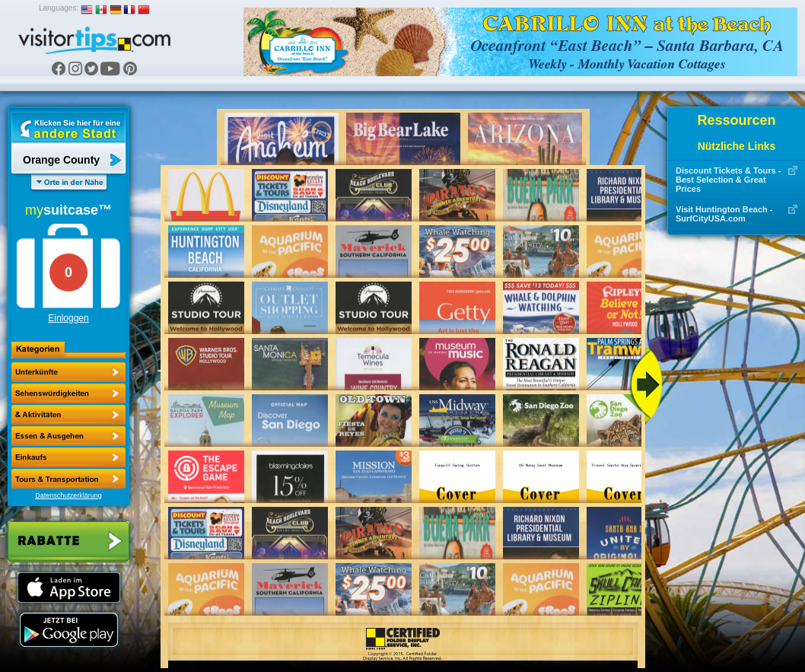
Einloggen (68, 318)
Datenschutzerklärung (68, 495)
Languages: (59, 8)
